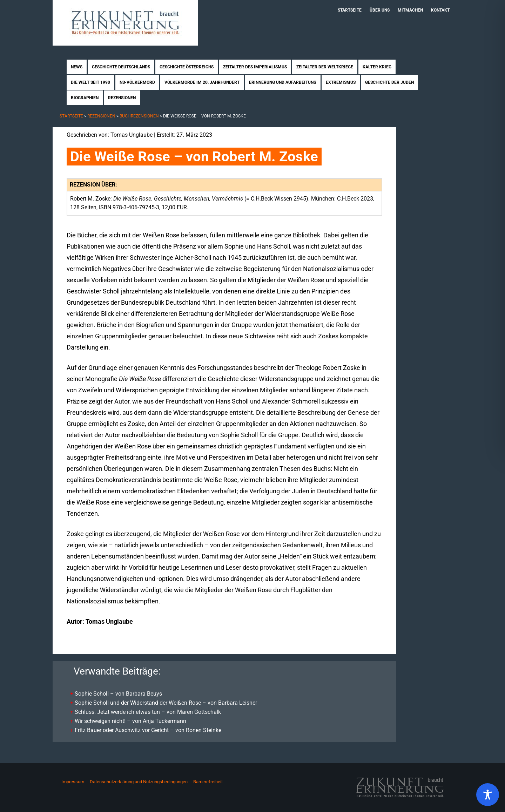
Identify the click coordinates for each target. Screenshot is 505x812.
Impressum (73, 782)
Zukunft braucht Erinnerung (125, 23)
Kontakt (440, 10)
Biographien (85, 98)
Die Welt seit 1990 (90, 82)
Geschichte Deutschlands (121, 67)
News (77, 67)
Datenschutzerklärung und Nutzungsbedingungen (139, 782)
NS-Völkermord (137, 82)
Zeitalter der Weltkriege (325, 67)
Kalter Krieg (377, 67)
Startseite (350, 10)
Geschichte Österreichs (187, 67)
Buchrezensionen (139, 116)
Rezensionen (122, 98)
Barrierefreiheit (208, 782)
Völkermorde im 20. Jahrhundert (202, 82)
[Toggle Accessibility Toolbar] (488, 795)
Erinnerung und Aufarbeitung (283, 82)
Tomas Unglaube (132, 135)
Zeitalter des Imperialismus (255, 67)
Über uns (380, 10)
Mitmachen (410, 10)
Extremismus (341, 82)
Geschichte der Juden (389, 82)
